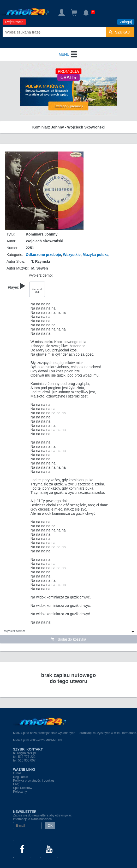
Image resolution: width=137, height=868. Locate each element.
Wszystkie (72, 255)
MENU (68, 54)
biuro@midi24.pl (24, 753)
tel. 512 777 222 (24, 757)
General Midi (37, 291)
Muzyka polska (96, 255)
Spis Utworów (23, 788)
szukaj (119, 32)
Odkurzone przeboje (43, 255)
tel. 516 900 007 (24, 760)
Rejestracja (14, 22)
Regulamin (20, 777)
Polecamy (20, 792)
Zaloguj (126, 22)
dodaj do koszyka (68, 639)
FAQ (16, 784)
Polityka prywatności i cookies (34, 781)
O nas (17, 773)
